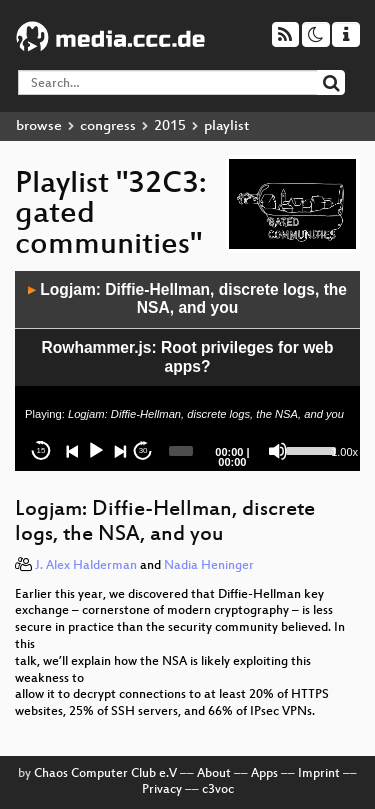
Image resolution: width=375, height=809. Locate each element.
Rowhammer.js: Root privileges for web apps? (187, 357)
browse (39, 126)
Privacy (162, 790)
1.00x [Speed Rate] (344, 452)
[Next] (120, 451)
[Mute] (278, 451)
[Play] (96, 451)
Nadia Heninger (209, 566)
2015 (170, 126)
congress (108, 126)
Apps (264, 774)
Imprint (319, 774)
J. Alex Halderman (86, 566)
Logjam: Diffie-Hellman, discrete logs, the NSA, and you (187, 299)
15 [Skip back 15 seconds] (41, 450)
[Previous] (73, 451)
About (214, 774)
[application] (187, 371)
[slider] (180, 451)
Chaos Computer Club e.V (105, 774)
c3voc (218, 790)
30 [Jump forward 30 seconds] (143, 450)
